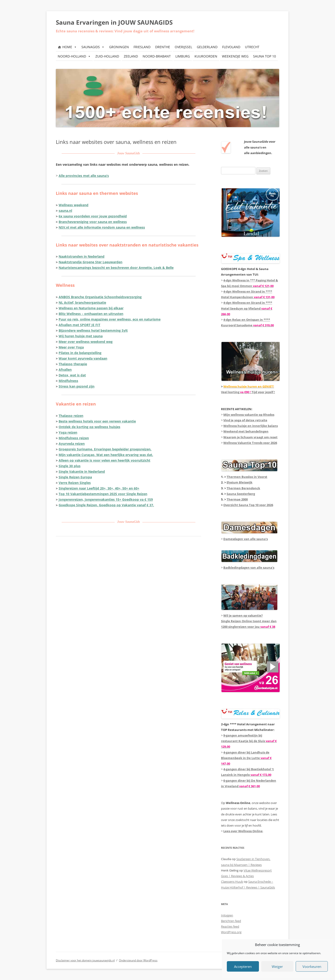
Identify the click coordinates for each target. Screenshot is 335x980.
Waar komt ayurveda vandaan (83, 358)
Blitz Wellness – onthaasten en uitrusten (91, 314)
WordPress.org (231, 932)
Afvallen (65, 370)
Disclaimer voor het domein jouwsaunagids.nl (85, 960)
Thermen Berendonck (243, 488)
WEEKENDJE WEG (235, 56)
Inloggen (227, 915)
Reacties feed (230, 926)
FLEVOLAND (231, 47)
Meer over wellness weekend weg (86, 342)
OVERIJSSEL (183, 47)
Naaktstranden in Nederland (82, 256)
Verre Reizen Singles (75, 483)
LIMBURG (183, 56)
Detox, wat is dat (72, 375)
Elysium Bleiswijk (240, 482)
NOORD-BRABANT (157, 56)
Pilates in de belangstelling (80, 353)
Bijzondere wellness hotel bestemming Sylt (93, 330)
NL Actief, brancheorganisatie (82, 302)
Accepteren (243, 966)
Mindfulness (68, 381)
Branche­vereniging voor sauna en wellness (93, 222)
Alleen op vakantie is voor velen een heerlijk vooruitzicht (104, 460)
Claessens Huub (232, 882)
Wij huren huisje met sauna (81, 336)
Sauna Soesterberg (241, 494)
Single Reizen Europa (75, 477)
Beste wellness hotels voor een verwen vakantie (97, 421)
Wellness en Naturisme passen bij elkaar (91, 308)
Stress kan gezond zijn (77, 386)
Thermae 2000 (237, 499)
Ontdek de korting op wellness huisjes (89, 427)
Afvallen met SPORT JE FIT (79, 325)
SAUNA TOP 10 (265, 56)
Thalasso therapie (73, 364)
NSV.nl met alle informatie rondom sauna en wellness (102, 227)
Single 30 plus (70, 466)
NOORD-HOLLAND (74, 56)
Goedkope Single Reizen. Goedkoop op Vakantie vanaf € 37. (106, 505)
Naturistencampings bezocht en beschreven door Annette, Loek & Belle (116, 268)
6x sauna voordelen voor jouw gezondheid (93, 216)
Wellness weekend (74, 205)
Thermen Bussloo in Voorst (247, 477)
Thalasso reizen (71, 416)
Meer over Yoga (71, 347)
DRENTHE (163, 47)
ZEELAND (131, 56)
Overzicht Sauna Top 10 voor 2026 (248, 505)
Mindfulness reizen (74, 438)
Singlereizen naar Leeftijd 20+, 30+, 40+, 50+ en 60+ (99, 488)
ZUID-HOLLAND (107, 56)
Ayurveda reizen (72, 444)
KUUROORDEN (206, 56)
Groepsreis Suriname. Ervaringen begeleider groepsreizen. (105, 449)
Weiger (277, 966)
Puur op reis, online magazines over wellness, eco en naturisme (110, 319)
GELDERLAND (207, 47)
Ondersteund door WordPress (138, 960)
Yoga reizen (68, 432)
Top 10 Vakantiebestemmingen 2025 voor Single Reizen (103, 494)
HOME (70, 47)
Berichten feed (231, 921)
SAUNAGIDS (93, 47)
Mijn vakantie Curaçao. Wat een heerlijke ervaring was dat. (106, 455)
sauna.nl (65, 211)
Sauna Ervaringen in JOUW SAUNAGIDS (114, 22)
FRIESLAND (142, 47)
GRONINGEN (119, 47)
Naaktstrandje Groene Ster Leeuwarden (90, 262)
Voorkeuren (312, 966)
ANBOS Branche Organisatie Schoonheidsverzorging (100, 297)
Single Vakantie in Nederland (82, 471)
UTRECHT (252, 47)
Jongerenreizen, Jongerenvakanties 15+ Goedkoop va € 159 (106, 499)
